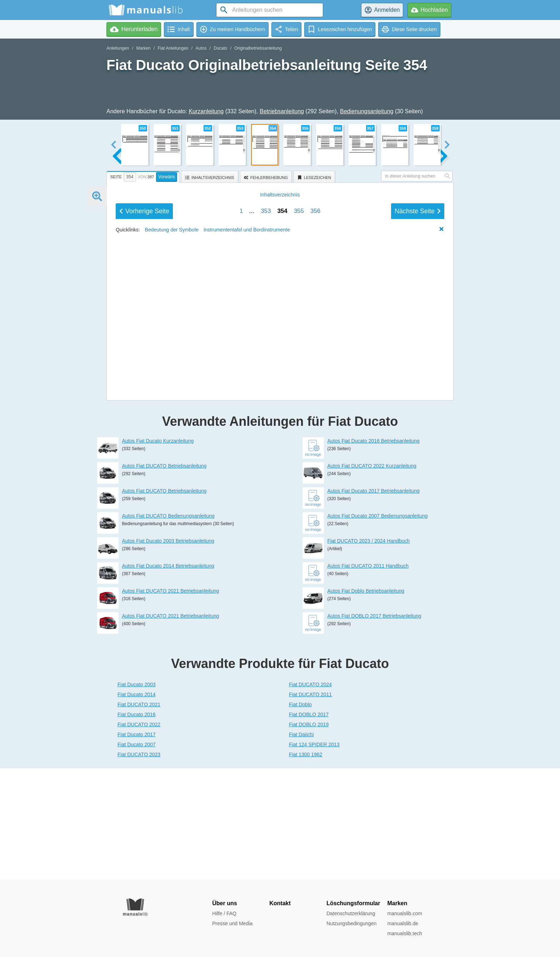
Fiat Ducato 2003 (137, 796)
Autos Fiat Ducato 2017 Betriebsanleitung (374, 602)
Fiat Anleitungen (173, 48)
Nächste (418, 452)
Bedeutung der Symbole (172, 470)
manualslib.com (404, 913)
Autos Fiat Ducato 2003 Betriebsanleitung (168, 652)
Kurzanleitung (206, 111)
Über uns (224, 903)
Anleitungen (118, 48)
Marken (143, 48)
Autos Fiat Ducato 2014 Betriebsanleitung (168, 677)
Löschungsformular (353, 903)
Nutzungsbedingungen (351, 923)
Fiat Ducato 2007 (137, 856)
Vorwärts (167, 177)
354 (282, 452)
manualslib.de (402, 923)
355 (299, 452)
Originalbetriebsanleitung (258, 48)
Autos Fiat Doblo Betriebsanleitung (366, 702)
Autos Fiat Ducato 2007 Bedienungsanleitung (378, 627)
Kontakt (280, 903)
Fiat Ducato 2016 (137, 826)
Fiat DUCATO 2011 (310, 806)
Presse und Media (232, 923)
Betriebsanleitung (282, 111)
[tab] (144, 176)
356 (315, 452)
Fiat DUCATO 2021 (139, 816)
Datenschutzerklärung (351, 913)
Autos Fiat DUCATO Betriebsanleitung (164, 577)
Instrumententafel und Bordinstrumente (247, 470)
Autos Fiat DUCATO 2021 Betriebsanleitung (171, 702)
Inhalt (280, 435)
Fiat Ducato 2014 (137, 806)
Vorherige (144, 452)
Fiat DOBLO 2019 (309, 836)
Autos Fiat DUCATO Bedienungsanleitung (168, 627)
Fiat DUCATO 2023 (139, 866)
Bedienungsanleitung (367, 111)
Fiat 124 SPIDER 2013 (314, 856)
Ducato (220, 48)
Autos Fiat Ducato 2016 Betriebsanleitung (374, 552)
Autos (201, 48)
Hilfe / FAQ (224, 913)
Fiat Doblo (300, 816)
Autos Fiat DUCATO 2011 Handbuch (368, 677)
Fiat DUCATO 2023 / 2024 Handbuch (369, 652)
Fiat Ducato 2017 (137, 846)
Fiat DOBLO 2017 (309, 826)
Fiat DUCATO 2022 (139, 836)
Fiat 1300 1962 (306, 866)
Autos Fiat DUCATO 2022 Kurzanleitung (372, 577)
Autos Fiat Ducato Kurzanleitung (158, 552)
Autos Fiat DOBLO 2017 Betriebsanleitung (374, 727)
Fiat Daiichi (301, 846)
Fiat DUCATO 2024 (310, 796)
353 (266, 452)
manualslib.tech (404, 933)
